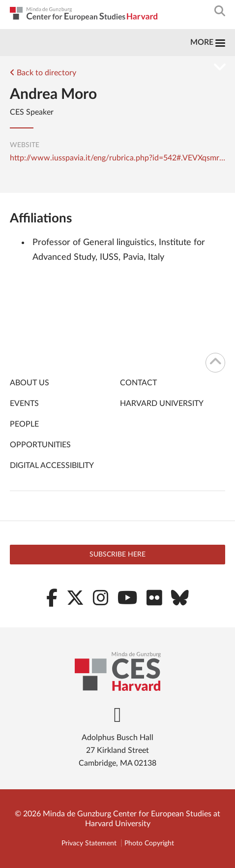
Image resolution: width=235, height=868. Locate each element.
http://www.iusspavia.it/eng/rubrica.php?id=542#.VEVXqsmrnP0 (117, 158)
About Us (29, 383)
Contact (138, 383)
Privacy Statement (89, 843)
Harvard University (162, 403)
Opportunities (40, 445)
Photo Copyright (149, 843)
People (24, 424)
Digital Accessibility (52, 465)
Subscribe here (117, 555)
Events (24, 403)
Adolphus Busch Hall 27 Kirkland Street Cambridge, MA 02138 (117, 750)
